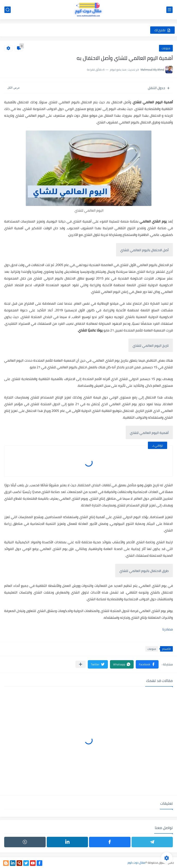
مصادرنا (168, 629)
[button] (147, 664)
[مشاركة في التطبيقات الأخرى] (81, 664)
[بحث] (8, 10)
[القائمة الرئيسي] (169, 10)
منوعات (166, 48)
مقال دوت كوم (136, 863)
